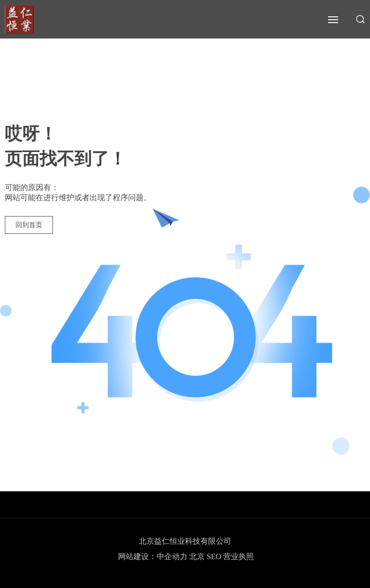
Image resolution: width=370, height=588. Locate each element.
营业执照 (238, 556)
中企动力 (172, 556)
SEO (215, 556)
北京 (197, 556)
